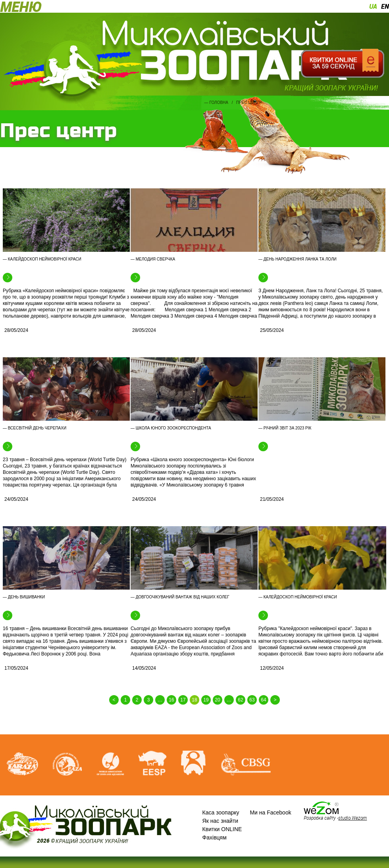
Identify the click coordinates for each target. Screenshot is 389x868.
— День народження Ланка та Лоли (298, 259)
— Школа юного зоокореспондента (171, 428)
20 (217, 700)
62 (240, 700)
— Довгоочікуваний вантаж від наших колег (180, 597)
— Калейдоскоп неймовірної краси (42, 259)
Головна (219, 103)
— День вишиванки (24, 597)
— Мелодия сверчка (153, 259)
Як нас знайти (220, 821)
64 (263, 700)
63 (252, 700)
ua (373, 6)
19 (206, 700)
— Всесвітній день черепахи (35, 428)
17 (183, 700)
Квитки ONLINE (222, 829)
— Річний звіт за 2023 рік (285, 428)
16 (171, 700)
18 (194, 700)
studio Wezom (352, 818)
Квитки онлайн (342, 63)
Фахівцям (215, 837)
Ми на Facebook (270, 812)
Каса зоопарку (221, 812)
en (385, 6)
